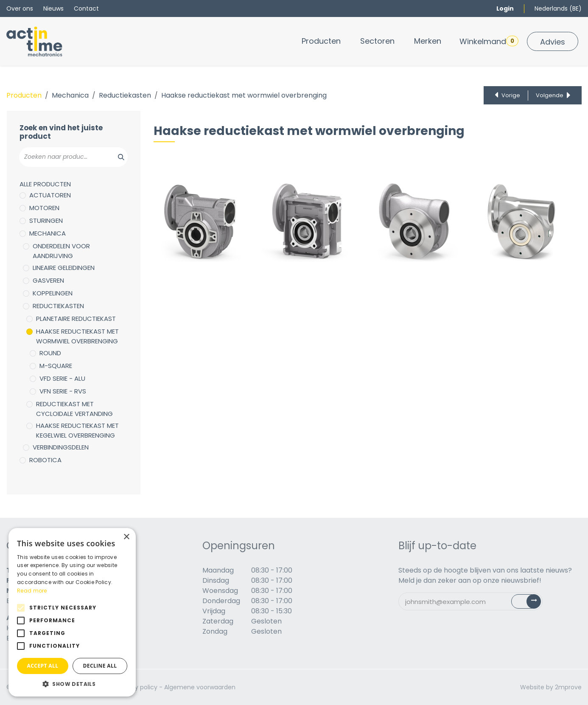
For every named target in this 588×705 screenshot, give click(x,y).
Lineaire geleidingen (64, 268)
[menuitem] (321, 41)
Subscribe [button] (531, 603)
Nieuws (53, 8)
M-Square (56, 366)
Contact (86, 8)
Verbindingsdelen (61, 447)
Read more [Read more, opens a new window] (32, 591)
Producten (24, 95)
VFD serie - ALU (62, 378)
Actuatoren (50, 195)
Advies (553, 42)
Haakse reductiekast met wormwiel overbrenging (77, 336)
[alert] (72, 612)
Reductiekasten (125, 95)
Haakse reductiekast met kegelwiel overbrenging (77, 430)
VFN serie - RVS (63, 391)
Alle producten (45, 184)
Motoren (44, 208)
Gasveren (48, 280)
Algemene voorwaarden (200, 687)
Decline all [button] (100, 666)
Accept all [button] (43, 666)
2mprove (568, 687)
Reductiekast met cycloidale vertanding (74, 409)
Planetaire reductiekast (76, 319)
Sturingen (46, 220)
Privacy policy (137, 687)
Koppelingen (53, 293)
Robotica (45, 460)
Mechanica (70, 95)
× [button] (126, 537)
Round (50, 353)
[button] (72, 684)
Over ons (20, 8)
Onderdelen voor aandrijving (61, 251)
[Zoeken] (116, 157)
